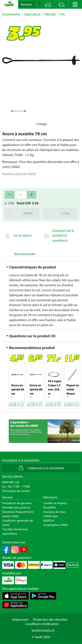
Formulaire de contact (16, 491)
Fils (62, 14)
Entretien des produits (16, 507)
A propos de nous (54, 512)
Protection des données (50, 620)
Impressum (21, 620)
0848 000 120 (11, 482)
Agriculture (32, 14)
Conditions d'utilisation (42, 624)
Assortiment (11, 14)
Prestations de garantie (17, 503)
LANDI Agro (51, 516)
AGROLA (49, 520)
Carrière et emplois (55, 503)
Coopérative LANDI (55, 525)
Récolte (51, 14)
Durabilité (50, 507)
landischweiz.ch (43, 630)
